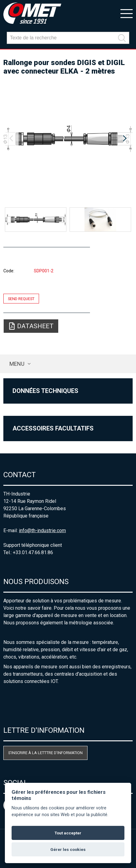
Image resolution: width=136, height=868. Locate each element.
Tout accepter (68, 833)
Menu (17, 364)
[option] (68, 139)
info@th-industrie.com (42, 530)
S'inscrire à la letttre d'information (45, 753)
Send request (21, 298)
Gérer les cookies (68, 849)
